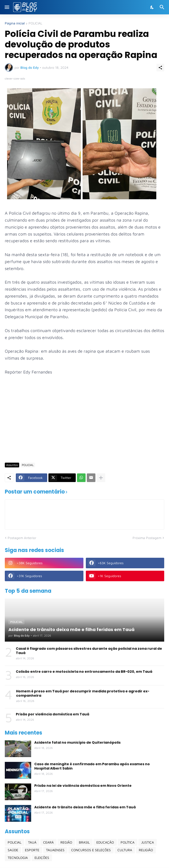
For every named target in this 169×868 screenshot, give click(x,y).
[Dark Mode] (152, 7)
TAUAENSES (55, 850)
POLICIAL (35, 23)
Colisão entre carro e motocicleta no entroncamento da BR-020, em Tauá (84, 672)
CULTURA (125, 850)
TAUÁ (32, 842)
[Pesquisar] (163, 7)
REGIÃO (66, 842)
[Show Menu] (7, 7)
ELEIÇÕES (42, 858)
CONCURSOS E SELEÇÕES (91, 850)
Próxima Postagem (147, 538)
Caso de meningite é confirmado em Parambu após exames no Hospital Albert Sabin (92, 766)
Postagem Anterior (22, 538)
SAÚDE (13, 850)
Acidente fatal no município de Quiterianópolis (77, 742)
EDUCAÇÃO (105, 842)
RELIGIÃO (146, 850)
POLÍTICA (128, 842)
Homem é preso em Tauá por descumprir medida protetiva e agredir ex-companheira (83, 693)
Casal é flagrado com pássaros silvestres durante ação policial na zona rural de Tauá (89, 651)
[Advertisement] (87, 422)
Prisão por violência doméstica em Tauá (52, 714)
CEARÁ (48, 842)
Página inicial (15, 23)
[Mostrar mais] (101, 478)
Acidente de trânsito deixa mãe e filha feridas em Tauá (85, 807)
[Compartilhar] (160, 68)
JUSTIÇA (148, 842)
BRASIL (84, 842)
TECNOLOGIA (18, 858)
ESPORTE (32, 850)
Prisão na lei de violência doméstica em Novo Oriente (83, 786)
